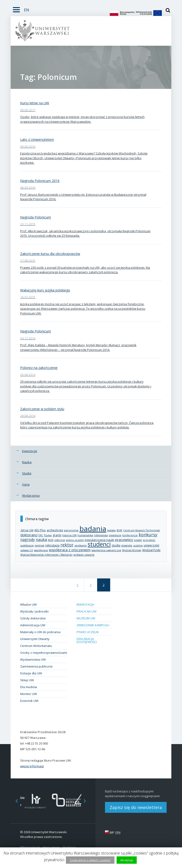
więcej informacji (32, 766)
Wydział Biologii (132, 550)
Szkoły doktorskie (33, 618)
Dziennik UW (29, 701)
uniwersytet (151, 545)
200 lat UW (27, 530)
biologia (111, 530)
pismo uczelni (75, 540)
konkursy (148, 535)
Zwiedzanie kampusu (93, 625)
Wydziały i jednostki (34, 611)
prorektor (149, 540)
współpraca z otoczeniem (70, 550)
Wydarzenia (31, 495)
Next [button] (87, 801)
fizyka (48, 535)
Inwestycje (30, 451)
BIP (112, 832)
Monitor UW (29, 694)
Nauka (27, 462)
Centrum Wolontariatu (36, 646)
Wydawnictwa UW (33, 659)
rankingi (39, 545)
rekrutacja (52, 545)
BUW (119, 530)
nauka (41, 540)
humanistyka (85, 535)
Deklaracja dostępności (87, 640)
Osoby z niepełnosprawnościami (44, 653)
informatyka (101, 535)
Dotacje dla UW (31, 673)
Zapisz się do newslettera (136, 807)
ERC (41, 535)
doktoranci (29, 535)
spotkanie (81, 545)
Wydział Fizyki (151, 550)
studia (116, 545)
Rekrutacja (85, 604)
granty (57, 535)
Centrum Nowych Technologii (142, 530)
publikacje (27, 545)
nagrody (28, 540)
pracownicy (124, 540)
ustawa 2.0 (27, 550)
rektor (67, 545)
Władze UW (28, 604)
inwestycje (115, 535)
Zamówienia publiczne (36, 666)
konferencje (130, 535)
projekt (138, 540)
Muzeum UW (86, 618)
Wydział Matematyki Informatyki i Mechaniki (46, 555)
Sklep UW (27, 680)
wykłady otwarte (84, 555)
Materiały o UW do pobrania (40, 632)
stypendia (127, 545)
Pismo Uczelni (88, 632)
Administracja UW (33, 625)
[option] (35, 801)
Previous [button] (14, 801)
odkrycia (60, 540)
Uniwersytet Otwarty (35, 639)
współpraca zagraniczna (106, 550)
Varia (26, 484)
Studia (27, 473)
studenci (99, 544)
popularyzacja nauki (100, 540)
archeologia (55, 530)
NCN (51, 540)
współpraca (41, 550)
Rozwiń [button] (15, 7)
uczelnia (138, 545)
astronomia (71, 530)
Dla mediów (29, 687)
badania (93, 529)
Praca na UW (86, 611)
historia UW (69, 535)
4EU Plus (40, 530)
